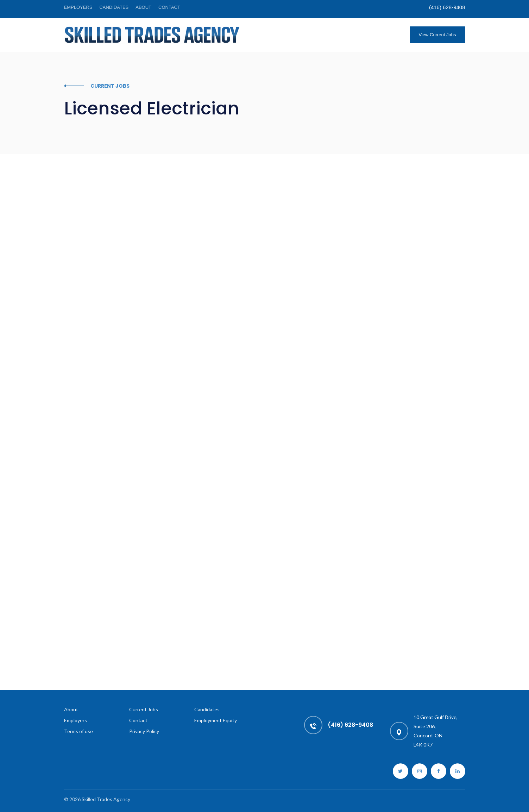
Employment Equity (216, 720)
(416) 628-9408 (447, 7)
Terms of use (78, 731)
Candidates (114, 7)
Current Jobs (144, 709)
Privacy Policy (144, 731)
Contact (169, 7)
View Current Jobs (437, 35)
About (143, 7)
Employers (78, 7)
